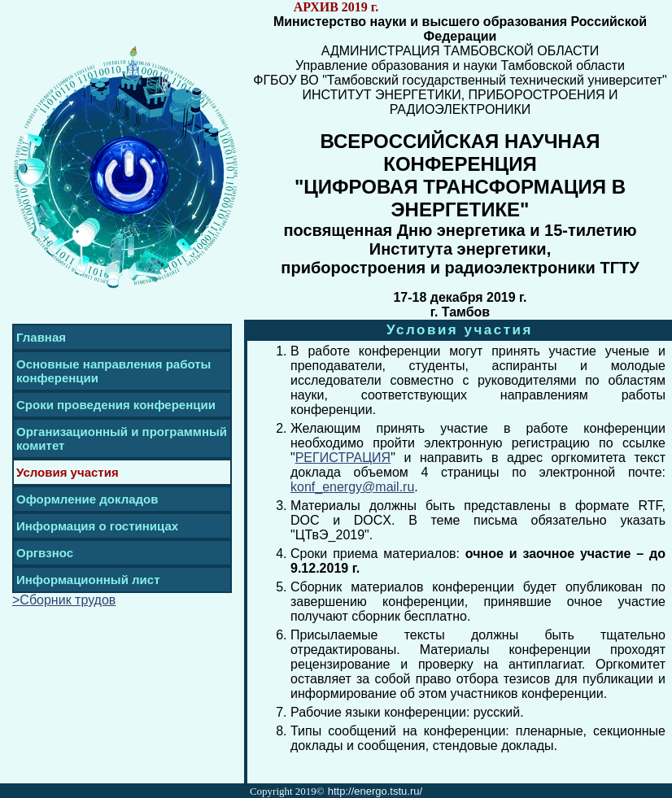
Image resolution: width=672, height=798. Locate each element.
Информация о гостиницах (97, 526)
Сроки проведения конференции (116, 405)
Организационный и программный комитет (122, 438)
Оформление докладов (87, 499)
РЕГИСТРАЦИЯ (343, 458)
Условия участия (68, 472)
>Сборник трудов (64, 600)
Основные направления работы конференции (113, 371)
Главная (41, 337)
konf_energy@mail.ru (352, 487)
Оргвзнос (45, 553)
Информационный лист (88, 580)
